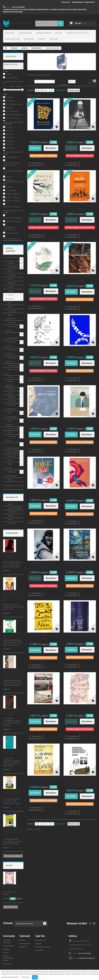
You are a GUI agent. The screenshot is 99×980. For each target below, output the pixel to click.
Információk (12, 497)
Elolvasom (25, 977)
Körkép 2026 (80, 349)
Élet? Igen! (8, 635)
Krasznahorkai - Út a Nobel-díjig (11, 556)
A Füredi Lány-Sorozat (13, 218)
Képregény (12, 456)
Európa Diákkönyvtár (12, 239)
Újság (10, 480)
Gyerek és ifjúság (10, 344)
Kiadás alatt (12, 78)
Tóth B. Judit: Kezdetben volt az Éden (44, 637)
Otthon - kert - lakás (12, 371)
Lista (94, 82)
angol (9, 187)
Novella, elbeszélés (10, 297)
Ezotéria (11, 377)
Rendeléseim (40, 940)
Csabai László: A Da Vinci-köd (43, 779)
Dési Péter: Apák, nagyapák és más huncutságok (80, 207)
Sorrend (31, 81)
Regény (10, 271)
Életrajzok (11, 397)
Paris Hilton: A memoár (12, 887)
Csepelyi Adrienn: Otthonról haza (43, 349)
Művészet (11, 389)
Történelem (12, 401)
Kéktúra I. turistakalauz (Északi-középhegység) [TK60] (13, 832)
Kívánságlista (25, 944)
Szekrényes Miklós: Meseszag (43, 492)
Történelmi (11, 275)
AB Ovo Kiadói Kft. (14, 115)
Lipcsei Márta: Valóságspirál (9, 753)
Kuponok (23, 947)
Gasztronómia (13, 366)
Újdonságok (25, 33)
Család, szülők (13, 428)
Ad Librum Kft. (13, 118)
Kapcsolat (66, 2)
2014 (9, 127)
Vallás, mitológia (9, 466)
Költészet (11, 323)
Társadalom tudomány (11, 360)
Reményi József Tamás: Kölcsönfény (80, 135)
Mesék (10, 307)
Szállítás (29, 39)
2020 (10, 144)
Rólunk (54, 39)
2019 (10, 141)
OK (35, 977)
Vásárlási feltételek (78, 33)
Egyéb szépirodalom (11, 317)
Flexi (9, 177)
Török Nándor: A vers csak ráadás (12, 712)
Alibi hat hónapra (14, 221)
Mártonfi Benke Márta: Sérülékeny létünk (80, 565)
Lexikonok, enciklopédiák (11, 407)
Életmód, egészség (10, 383)
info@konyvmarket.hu (87, 958)
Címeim (38, 944)
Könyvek (10, 33)
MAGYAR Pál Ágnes (12, 207)
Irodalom (11, 263)
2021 (10, 148)
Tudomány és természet (12, 352)
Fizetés (42, 39)
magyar (11, 190)
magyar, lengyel (13, 194)
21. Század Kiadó (15, 104)
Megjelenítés (62, 81)
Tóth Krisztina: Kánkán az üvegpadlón (80, 493)
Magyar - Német (13, 201)
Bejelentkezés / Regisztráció (83, 2)
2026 (9, 108)
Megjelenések (43, 33)
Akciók (59, 33)
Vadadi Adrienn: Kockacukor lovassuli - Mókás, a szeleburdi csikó (12, 596)
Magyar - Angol (13, 197)
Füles (10, 180)
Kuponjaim (40, 950)
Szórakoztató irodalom (12, 328)
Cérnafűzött (12, 157)
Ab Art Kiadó (12, 111)
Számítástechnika (12, 448)
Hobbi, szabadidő (9, 423)
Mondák (10, 287)
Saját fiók (40, 936)
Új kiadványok (12, 533)
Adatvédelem (12, 39)
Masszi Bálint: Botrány (80, 421)
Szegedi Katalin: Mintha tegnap (44, 421)
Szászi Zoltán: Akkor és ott (43, 707)
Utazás (10, 393)
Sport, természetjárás (11, 415)
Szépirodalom (13, 267)
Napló (10, 303)
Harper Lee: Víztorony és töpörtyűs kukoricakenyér (44, 207)
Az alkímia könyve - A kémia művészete (12, 793)
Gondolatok (12, 311)
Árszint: (6, 86)
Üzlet (9, 432)
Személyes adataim (43, 947)
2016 (9, 131)
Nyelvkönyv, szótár (11, 438)
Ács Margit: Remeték (80, 636)
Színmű (10, 279)
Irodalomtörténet (12, 338)
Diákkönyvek (12, 233)
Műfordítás (11, 283)
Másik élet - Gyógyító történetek (80, 707)
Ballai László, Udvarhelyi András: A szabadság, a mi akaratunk (13, 673)
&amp (10, 97)
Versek (10, 291)
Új (9, 74)
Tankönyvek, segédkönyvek (11, 474)
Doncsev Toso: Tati (44, 277)
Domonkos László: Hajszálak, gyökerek (80, 279)
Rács (90, 82)
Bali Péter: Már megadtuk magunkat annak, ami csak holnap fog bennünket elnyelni (80, 782)
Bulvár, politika (13, 452)
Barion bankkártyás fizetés (8, 958)
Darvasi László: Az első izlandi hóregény (44, 565)
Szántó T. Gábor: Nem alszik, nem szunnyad (44, 135)
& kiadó (10, 101)
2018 (10, 138)
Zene (9, 460)
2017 (10, 134)
